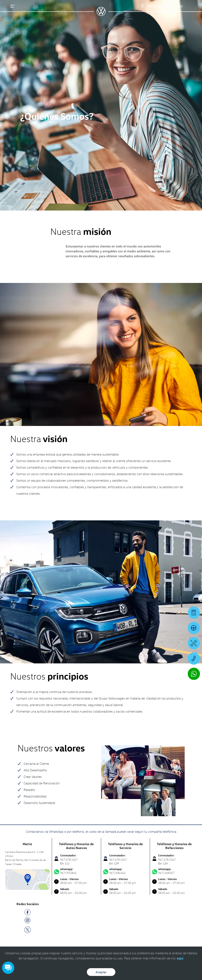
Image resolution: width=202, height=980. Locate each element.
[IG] (28, 921)
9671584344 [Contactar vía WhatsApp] (125, 871)
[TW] (28, 929)
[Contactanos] (139, 6)
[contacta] (27, 879)
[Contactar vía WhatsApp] (194, 674)
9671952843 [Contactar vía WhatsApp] (76, 871)
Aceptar (101, 972)
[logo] (101, 14)
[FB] (28, 913)
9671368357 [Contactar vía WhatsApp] (174, 871)
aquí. (180, 958)
